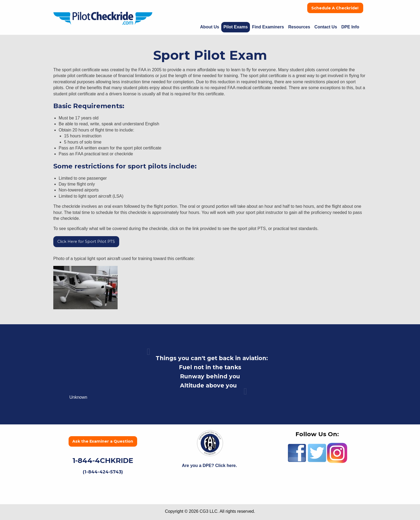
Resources (299, 27)
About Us (210, 27)
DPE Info (350, 27)
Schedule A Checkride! (335, 8)
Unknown (78, 397)
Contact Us (326, 27)
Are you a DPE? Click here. (210, 466)
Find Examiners (268, 27)
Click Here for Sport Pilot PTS (86, 242)
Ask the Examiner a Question (103, 441)
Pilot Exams (236, 27)
